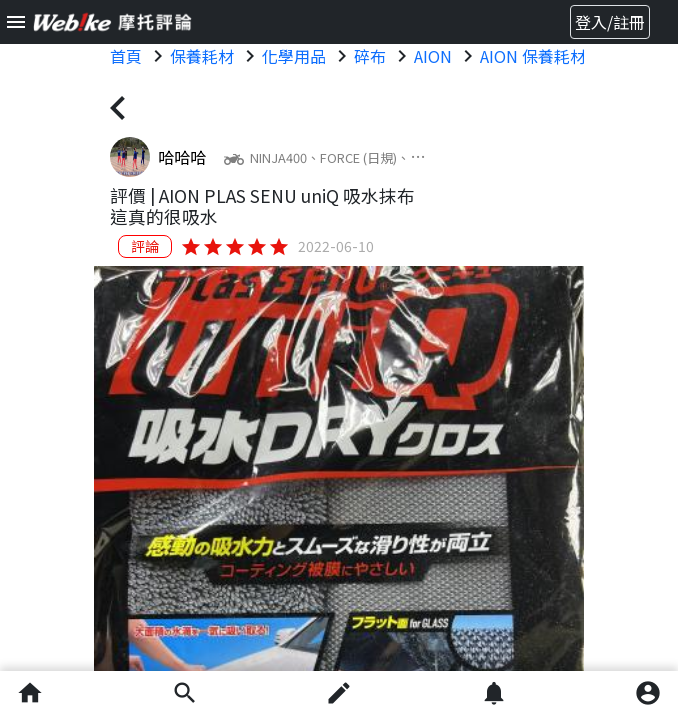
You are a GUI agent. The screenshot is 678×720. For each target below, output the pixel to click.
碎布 (370, 56)
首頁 (126, 56)
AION (433, 56)
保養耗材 (202, 56)
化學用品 (294, 56)
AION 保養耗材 (533, 56)
